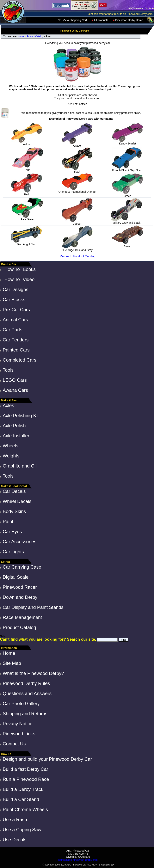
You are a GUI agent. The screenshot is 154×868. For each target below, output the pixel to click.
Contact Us (14, 744)
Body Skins (14, 511)
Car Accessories (19, 542)
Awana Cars (15, 390)
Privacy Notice (18, 724)
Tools (8, 370)
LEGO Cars (15, 380)
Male (2, 636)
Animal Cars (15, 320)
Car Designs (15, 289)
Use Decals (15, 840)
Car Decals (14, 491)
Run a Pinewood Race (26, 779)
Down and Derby (20, 597)
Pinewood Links (19, 734)
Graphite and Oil (20, 466)
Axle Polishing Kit (21, 416)
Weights (11, 456)
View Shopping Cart (72, 20)
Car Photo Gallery (21, 703)
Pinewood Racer (20, 587)
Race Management (22, 617)
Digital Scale (16, 577)
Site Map (12, 663)
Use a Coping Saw (22, 830)
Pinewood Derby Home (128, 20)
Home (21, 36)
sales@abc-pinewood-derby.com (78, 860)
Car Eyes (12, 532)
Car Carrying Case (22, 567)
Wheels (10, 446)
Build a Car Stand (21, 799)
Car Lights (13, 552)
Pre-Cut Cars (16, 310)
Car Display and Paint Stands (33, 607)
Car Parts (12, 330)
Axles (8, 405)
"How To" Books (19, 269)
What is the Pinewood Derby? (33, 673)
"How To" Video (19, 279)
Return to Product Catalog (78, 256)
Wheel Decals (17, 501)
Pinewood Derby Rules (26, 683)
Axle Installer (16, 436)
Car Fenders (16, 340)
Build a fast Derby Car (25, 769)
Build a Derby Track (23, 789)
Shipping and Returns (25, 714)
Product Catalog (35, 36)
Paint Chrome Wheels (25, 809)
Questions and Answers (27, 693)
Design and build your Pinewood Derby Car (47, 759)
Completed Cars (19, 360)
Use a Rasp (15, 819)
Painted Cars (16, 350)
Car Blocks (14, 300)
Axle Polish (14, 426)
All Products (100, 20)
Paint (8, 521)
